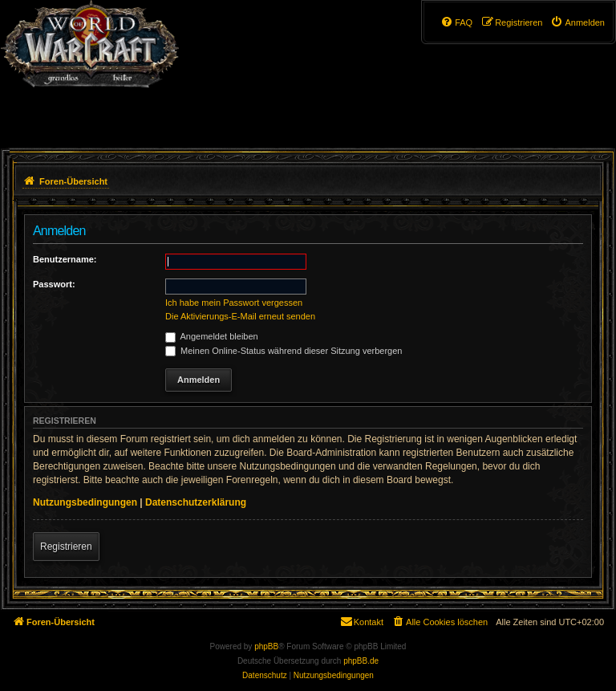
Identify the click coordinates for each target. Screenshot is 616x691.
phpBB (266, 646)
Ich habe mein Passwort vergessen (234, 303)
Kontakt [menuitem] (361, 621)
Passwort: (54, 284)
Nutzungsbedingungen (85, 502)
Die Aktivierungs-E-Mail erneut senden (240, 316)
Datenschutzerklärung (196, 502)
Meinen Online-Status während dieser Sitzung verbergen (284, 351)
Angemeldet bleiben (212, 336)
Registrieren (66, 547)
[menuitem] (577, 22)
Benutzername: (65, 259)
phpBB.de (361, 661)
